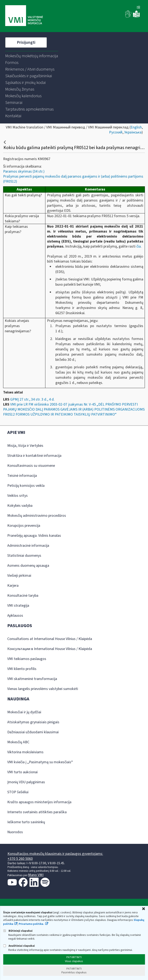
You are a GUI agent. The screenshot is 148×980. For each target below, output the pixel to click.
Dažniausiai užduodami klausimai (33, 732)
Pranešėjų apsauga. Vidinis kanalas (34, 536)
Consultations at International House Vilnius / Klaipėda (50, 639)
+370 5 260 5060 (20, 859)
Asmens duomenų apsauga (28, 566)
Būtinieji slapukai (18, 931)
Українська (133, 132)
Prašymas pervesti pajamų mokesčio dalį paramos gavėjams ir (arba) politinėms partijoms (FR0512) (73, 179)
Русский (116, 132)
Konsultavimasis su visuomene (31, 466)
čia (139, 246)
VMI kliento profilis (22, 669)
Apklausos (15, 616)
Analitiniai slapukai (19, 946)
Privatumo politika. (31, 924)
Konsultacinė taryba (23, 596)
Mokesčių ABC (18, 742)
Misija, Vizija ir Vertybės (25, 446)
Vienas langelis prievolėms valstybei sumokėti (43, 689)
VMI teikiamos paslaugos (27, 659)
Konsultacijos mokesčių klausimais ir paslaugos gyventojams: (55, 854)
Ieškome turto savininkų (26, 822)
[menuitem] (32, 56)
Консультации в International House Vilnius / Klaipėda (50, 649)
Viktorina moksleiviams (25, 752)
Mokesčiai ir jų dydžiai (24, 712)
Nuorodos (15, 832)
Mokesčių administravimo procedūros (37, 516)
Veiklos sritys (17, 496)
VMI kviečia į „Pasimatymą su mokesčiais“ (40, 762)
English (136, 127)
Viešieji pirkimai (19, 576)
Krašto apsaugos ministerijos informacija (39, 802)
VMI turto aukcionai (22, 772)
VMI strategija (18, 606)
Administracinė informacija (28, 546)
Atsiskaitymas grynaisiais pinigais (33, 722)
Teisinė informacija (22, 476)
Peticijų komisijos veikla (26, 486)
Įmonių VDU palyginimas (26, 782)
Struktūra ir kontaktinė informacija (34, 456)
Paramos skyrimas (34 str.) (24, 171)
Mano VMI (36, 875)
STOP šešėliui (18, 792)
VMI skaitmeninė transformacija (32, 679)
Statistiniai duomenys (24, 556)
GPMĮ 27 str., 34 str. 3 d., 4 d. (32, 399)
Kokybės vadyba (20, 506)
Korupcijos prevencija (24, 526)
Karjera (13, 586)
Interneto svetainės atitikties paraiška (37, 812)
